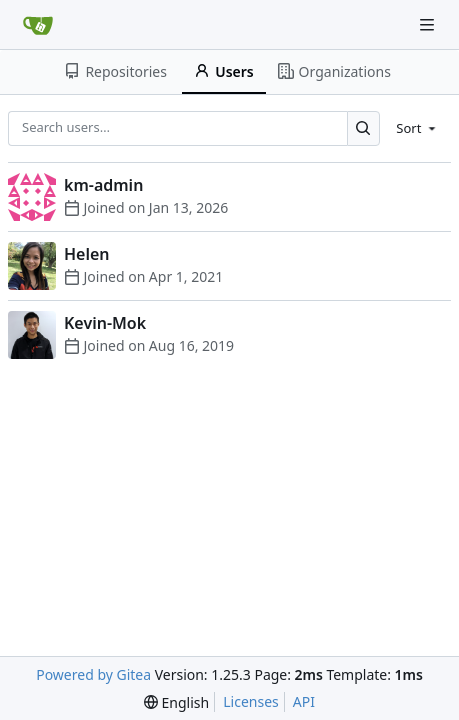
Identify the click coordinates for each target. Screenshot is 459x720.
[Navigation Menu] (429, 24)
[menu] (417, 128)
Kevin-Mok (105, 323)
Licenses (251, 701)
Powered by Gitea (93, 674)
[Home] (38, 25)
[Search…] (363, 128)
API (304, 701)
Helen (87, 254)
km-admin (103, 185)
